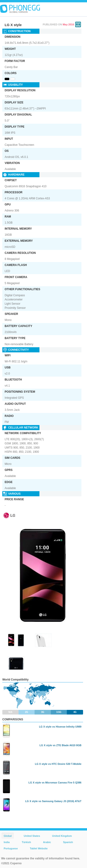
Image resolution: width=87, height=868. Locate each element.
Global (8, 836)
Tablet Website (39, 848)
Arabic (47, 842)
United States (32, 836)
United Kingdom (62, 836)
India (7, 842)
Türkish (26, 842)
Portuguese (11, 848)
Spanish (68, 842)
